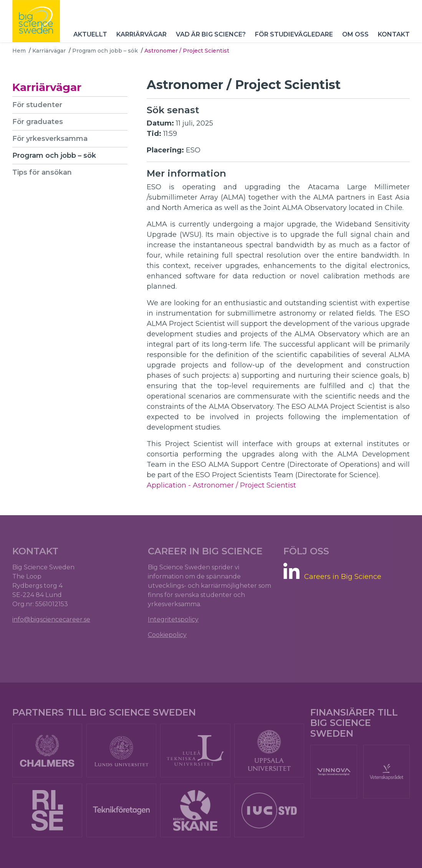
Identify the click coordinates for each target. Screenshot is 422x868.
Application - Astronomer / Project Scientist (221, 485)
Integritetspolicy (173, 619)
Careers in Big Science (343, 577)
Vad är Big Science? (211, 34)
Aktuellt (90, 34)
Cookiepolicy (167, 635)
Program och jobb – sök (105, 51)
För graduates (38, 122)
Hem (19, 51)
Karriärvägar (141, 34)
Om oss (355, 34)
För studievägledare (294, 34)
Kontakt (394, 34)
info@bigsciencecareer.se (51, 619)
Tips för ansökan (42, 172)
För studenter (37, 105)
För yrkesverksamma (50, 139)
